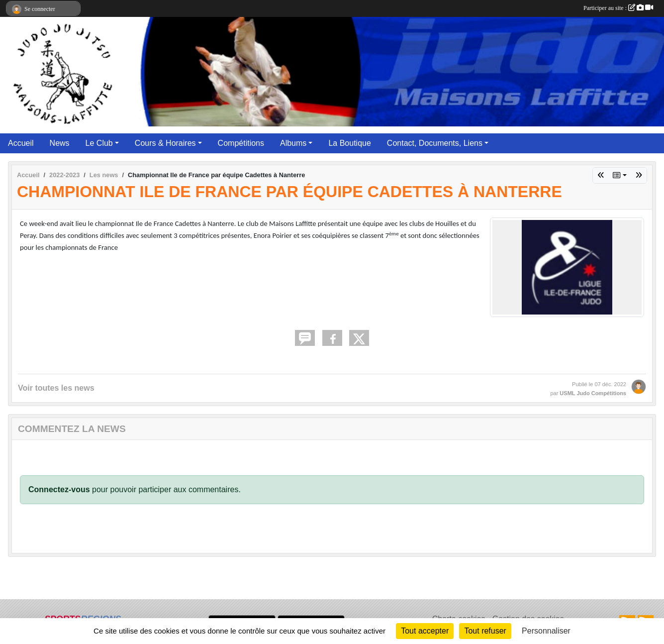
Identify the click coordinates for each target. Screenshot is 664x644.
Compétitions (241, 143)
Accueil (21, 143)
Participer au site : (618, 8)
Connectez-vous (59, 489)
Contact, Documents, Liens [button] (435, 143)
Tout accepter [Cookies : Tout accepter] (425, 631)
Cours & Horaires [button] (165, 143)
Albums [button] (293, 143)
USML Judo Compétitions (593, 393)
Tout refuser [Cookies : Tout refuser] (485, 631)
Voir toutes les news (56, 388)
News (60, 143)
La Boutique (349, 143)
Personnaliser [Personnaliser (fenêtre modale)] (546, 631)
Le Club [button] (99, 143)
